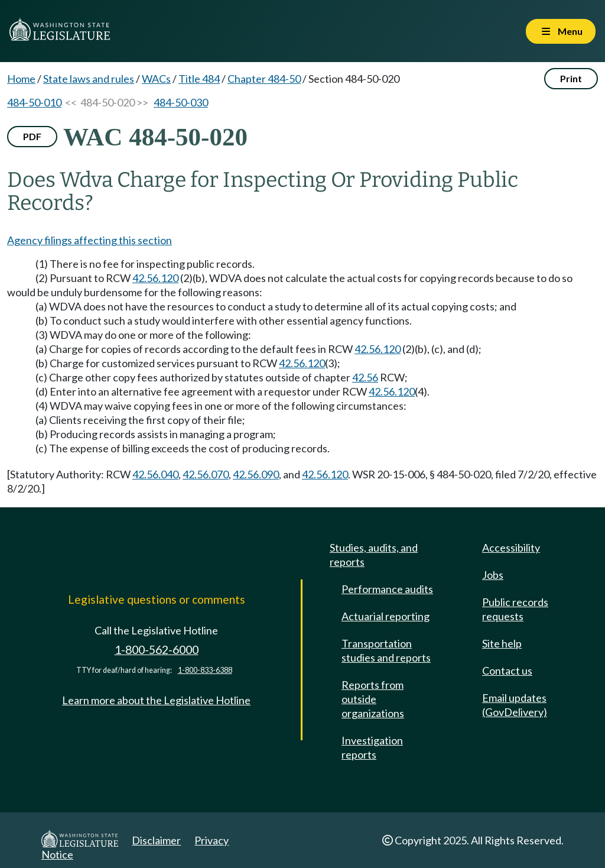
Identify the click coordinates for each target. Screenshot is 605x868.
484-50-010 (34, 102)
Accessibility (511, 548)
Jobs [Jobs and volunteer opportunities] (493, 575)
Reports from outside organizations (373, 699)
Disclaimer (156, 840)
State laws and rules (89, 79)
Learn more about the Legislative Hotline (156, 700)
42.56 (365, 377)
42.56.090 (256, 474)
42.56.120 (155, 278)
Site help (502, 643)
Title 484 (199, 79)
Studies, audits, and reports (374, 555)
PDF (32, 136)
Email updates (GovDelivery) (515, 705)
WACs (156, 79)
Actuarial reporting (386, 616)
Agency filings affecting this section (90, 240)
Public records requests (515, 609)
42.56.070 (206, 474)
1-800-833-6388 (205, 670)
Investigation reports (372, 747)
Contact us (507, 671)
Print (571, 78)
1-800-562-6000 (157, 650)
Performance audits (387, 589)
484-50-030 (181, 102)
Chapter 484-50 (264, 79)
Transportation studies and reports (386, 650)
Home (21, 79)
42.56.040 (155, 474)
